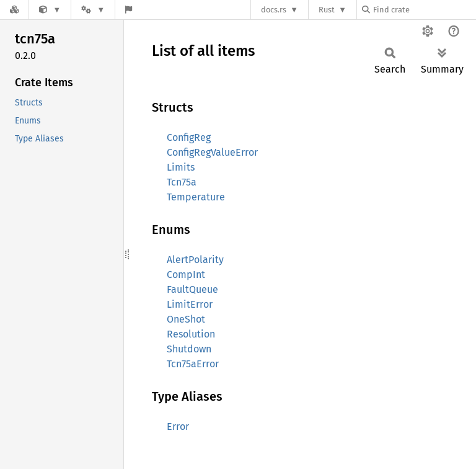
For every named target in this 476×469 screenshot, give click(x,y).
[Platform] (93, 10)
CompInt (186, 275)
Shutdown (189, 349)
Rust (327, 10)
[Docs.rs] (14, 10)
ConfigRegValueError (212, 152)
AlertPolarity (195, 260)
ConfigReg (189, 137)
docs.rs (274, 10)
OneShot (186, 319)
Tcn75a (182, 182)
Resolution (191, 334)
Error (178, 427)
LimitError (190, 304)
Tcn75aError (193, 364)
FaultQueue (192, 289)
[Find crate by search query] (424, 10)
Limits (181, 167)
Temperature (196, 197)
